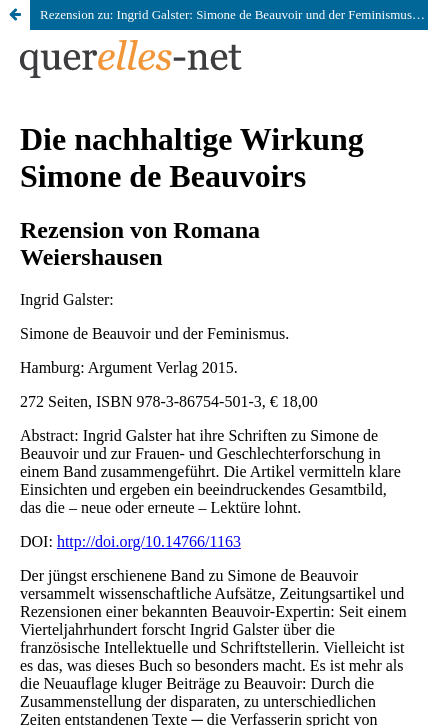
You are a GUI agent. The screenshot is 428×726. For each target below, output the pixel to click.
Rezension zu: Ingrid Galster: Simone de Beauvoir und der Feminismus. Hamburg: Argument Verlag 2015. (234, 14)
